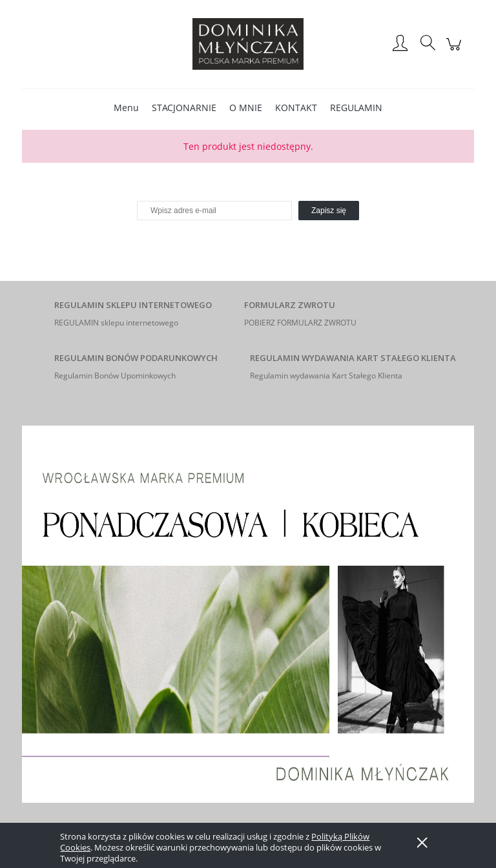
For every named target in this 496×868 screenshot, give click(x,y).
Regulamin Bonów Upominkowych (115, 376)
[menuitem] (126, 108)
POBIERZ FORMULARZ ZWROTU (300, 323)
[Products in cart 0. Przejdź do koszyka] (456, 51)
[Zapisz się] (329, 211)
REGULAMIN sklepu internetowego (116, 323)
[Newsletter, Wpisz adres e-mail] (214, 211)
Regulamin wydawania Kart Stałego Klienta (326, 376)
